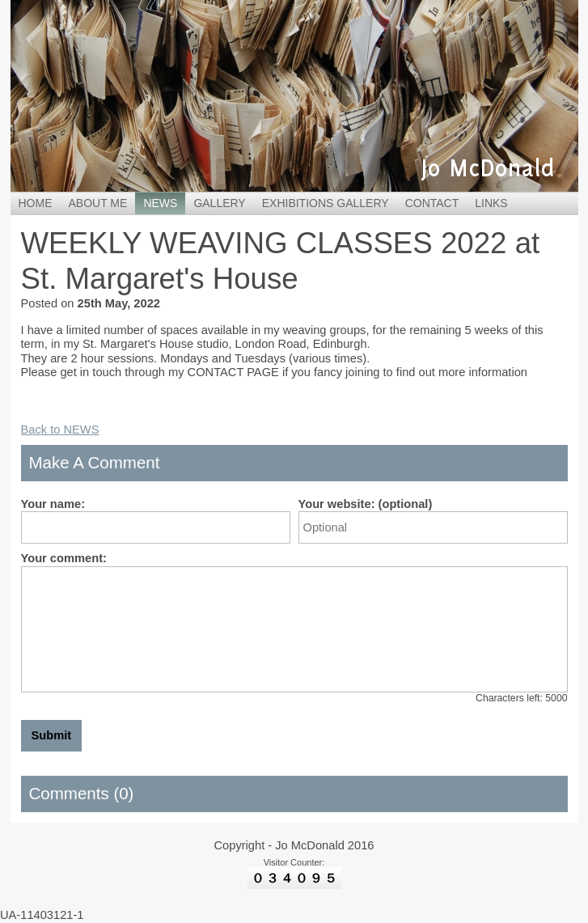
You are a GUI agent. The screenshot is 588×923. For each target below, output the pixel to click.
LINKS (491, 203)
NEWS (160, 203)
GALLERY (219, 203)
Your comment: (64, 558)
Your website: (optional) (366, 504)
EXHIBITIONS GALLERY (326, 203)
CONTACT (432, 203)
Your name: (53, 504)
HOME (36, 203)
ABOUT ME (98, 203)
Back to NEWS (60, 430)
